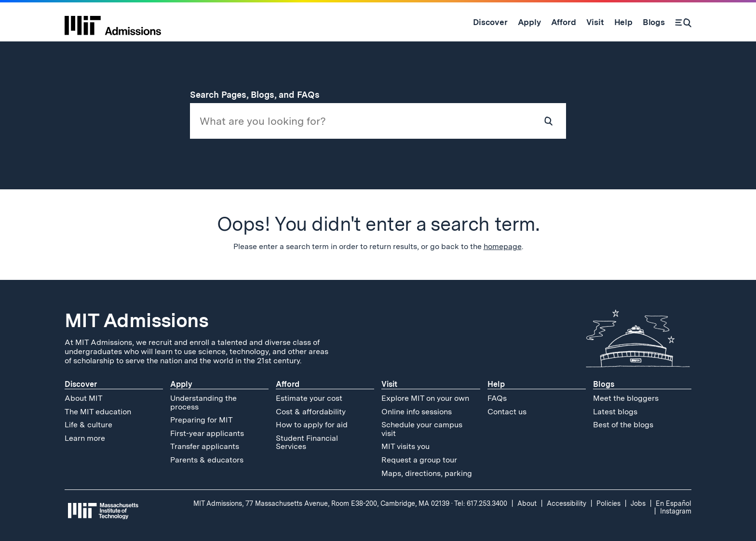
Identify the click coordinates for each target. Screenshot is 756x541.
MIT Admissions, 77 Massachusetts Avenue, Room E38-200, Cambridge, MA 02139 (321, 503)
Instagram (676, 511)
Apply (181, 384)
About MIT (84, 398)
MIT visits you (405, 446)
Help (496, 384)
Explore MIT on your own (425, 398)
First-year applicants (207, 433)
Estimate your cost (309, 398)
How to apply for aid (312, 425)
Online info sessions (417, 412)
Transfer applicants (205, 446)
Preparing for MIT (202, 420)
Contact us (507, 412)
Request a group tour (419, 460)
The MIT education (98, 412)
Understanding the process (203, 402)
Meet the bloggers (626, 398)
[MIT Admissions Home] (113, 22)
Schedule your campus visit (422, 429)
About (527, 503)
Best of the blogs (623, 425)
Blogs (604, 384)
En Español (674, 503)
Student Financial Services (307, 442)
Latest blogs (615, 412)
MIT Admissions (136, 320)
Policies (608, 503)
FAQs (497, 398)
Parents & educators (207, 460)
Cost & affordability (311, 412)
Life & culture (88, 425)
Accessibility (567, 503)
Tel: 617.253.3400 (481, 503)
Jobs (638, 503)
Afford (288, 384)
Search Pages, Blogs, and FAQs (260, 95)
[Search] (683, 22)
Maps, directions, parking (427, 473)
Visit (389, 384)
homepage (503, 246)
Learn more (85, 438)
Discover (81, 384)
